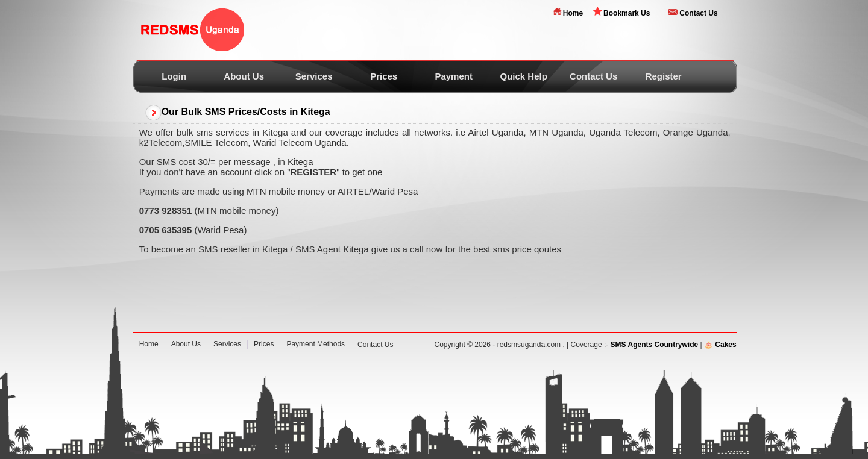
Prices (384, 76)
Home (573, 13)
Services (314, 76)
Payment (454, 76)
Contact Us (698, 13)
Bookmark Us (627, 13)
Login (174, 76)
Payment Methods (316, 344)
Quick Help (523, 76)
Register (664, 76)
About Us (244, 76)
